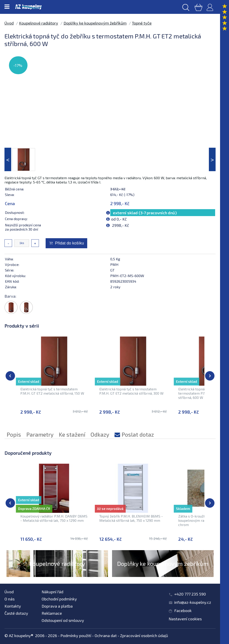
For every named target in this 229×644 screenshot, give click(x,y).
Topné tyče (142, 23)
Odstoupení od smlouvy (63, 620)
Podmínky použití (76, 636)
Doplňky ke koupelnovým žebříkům (95, 23)
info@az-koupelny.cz (193, 602)
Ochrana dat (106, 636)
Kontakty (13, 606)
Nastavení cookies (185, 619)
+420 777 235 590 (190, 594)
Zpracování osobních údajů (144, 636)
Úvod (9, 23)
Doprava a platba (57, 606)
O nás (10, 599)
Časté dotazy (16, 613)
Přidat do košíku (69, 243)
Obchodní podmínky (59, 599)
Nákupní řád (52, 592)
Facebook (183, 610)
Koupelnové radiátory (39, 23)
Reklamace (52, 613)
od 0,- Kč (119, 219)
